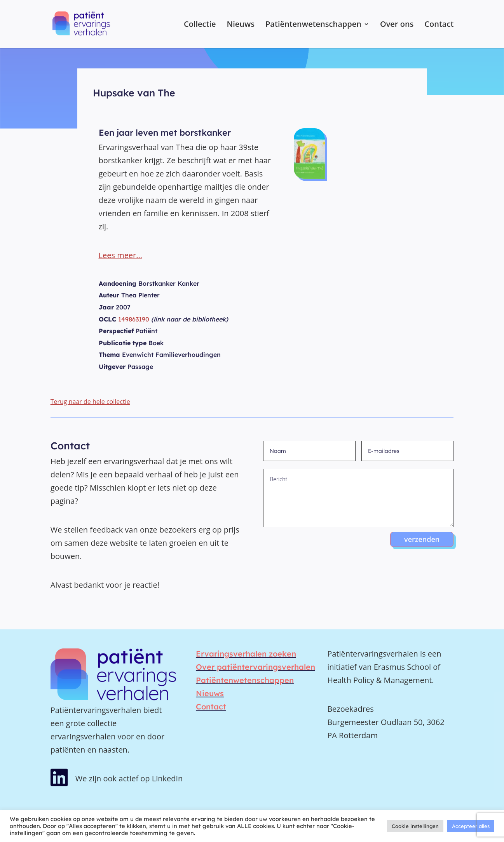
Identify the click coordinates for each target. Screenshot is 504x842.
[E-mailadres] (407, 451)
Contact (439, 25)
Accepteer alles (471, 826)
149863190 (134, 319)
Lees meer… (120, 255)
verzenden (422, 539)
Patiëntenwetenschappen (313, 25)
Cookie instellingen (415, 826)
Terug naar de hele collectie (90, 402)
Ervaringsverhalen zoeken (246, 654)
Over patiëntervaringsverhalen (255, 667)
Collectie (200, 25)
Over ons (397, 25)
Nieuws (241, 25)
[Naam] (309, 451)
